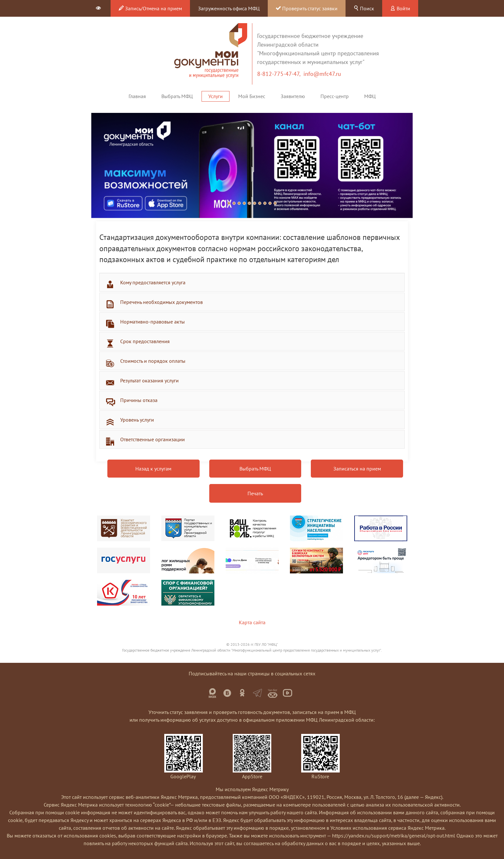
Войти (400, 8)
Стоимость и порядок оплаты (153, 361)
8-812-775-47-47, (280, 74)
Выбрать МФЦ (177, 96)
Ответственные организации (153, 439)
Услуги (216, 96)
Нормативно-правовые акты (153, 322)
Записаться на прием (357, 469)
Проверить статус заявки (307, 8)
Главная (137, 96)
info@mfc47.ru (322, 74)
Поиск (364, 8)
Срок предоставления (145, 341)
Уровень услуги (137, 420)
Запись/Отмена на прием (150, 8)
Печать (255, 493)
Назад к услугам (153, 469)
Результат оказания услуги (149, 380)
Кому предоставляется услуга (153, 282)
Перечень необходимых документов (162, 302)
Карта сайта (252, 622)
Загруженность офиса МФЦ (229, 8)
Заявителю (293, 96)
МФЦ (370, 96)
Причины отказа (139, 400)
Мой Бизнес (252, 96)
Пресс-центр (335, 96)
